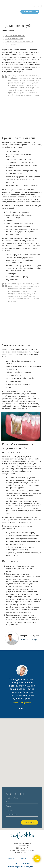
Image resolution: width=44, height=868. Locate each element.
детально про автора (29, 639)
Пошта (22, 806)
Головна (10, 859)
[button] (37, 859)
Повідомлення (22, 815)
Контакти (27, 863)
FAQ (17, 863)
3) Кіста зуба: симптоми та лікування (18, 42)
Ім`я (22, 802)
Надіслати (30, 822)
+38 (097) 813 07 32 (30, 12)
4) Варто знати (10, 45)
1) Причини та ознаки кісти (14, 36)
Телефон (22, 810)
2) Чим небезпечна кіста (13, 39)
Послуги (22, 859)
